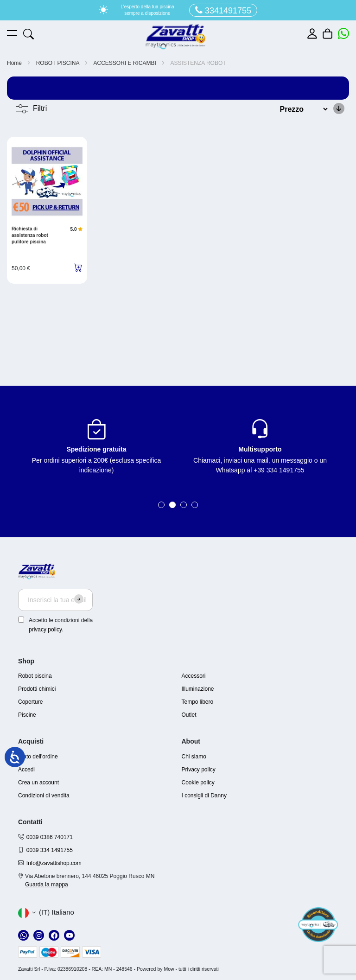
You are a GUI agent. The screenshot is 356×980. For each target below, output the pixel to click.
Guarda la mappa (47, 885)
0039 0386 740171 (50, 837)
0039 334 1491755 (50, 850)
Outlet (189, 715)
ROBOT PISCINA (58, 63)
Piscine (27, 715)
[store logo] (176, 37)
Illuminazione (198, 689)
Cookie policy (198, 783)
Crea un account (38, 783)
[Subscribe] (79, 599)
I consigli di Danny (204, 795)
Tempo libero (198, 702)
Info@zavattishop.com (54, 863)
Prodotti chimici (37, 689)
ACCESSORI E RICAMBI (126, 63)
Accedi (26, 770)
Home (15, 63)
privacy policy (45, 630)
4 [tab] (195, 505)
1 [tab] (161, 505)
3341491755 (223, 10)
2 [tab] (172, 505)
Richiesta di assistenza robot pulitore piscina (30, 235)
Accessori (194, 676)
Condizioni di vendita (44, 795)
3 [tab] (184, 505)
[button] (46, 913)
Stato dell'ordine (38, 757)
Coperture (30, 702)
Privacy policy (199, 770)
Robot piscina (35, 676)
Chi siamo (194, 757)
